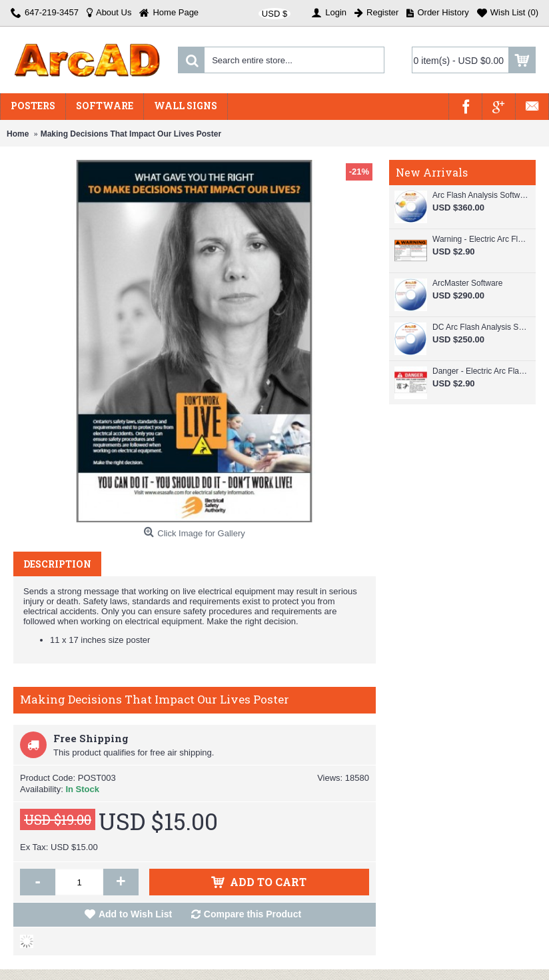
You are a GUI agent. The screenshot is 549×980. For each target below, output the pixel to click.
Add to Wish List (135, 914)
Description (57, 564)
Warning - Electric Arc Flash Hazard (481, 239)
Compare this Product (253, 914)
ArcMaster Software (467, 283)
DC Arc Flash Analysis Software (481, 327)
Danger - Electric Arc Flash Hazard (481, 371)
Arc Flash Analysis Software (481, 195)
